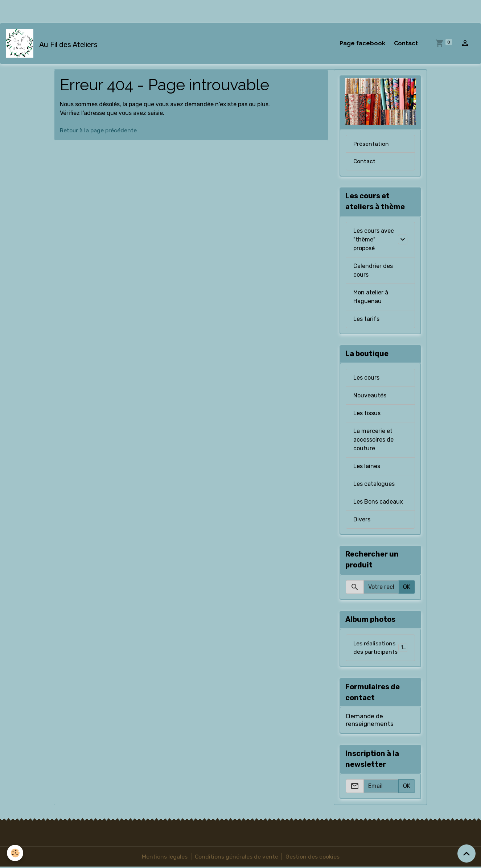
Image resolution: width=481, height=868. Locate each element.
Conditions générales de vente (236, 858)
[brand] (53, 44)
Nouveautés (370, 396)
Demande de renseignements (370, 721)
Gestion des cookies (313, 858)
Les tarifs (366, 319)
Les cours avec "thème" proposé (374, 240)
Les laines (367, 466)
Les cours (366, 378)
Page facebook (362, 43)
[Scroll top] (466, 853)
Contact (406, 43)
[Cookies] (15, 853)
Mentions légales (164, 858)
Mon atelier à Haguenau (371, 297)
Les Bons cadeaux (378, 502)
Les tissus (367, 414)
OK (407, 587)
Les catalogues (374, 484)
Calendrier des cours (373, 271)
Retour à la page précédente (98, 131)
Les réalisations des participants (381, 648)
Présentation (371, 144)
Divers (362, 520)
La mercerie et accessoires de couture (373, 440)
